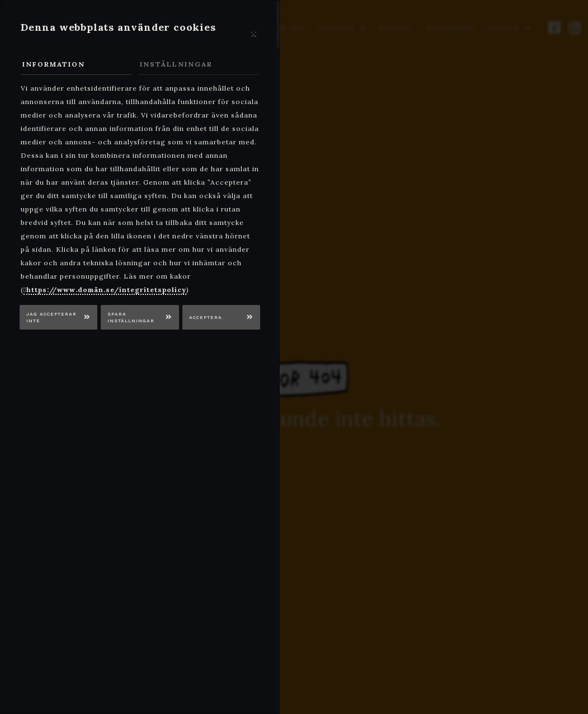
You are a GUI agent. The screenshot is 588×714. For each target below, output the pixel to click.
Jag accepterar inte (51, 318)
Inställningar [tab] (176, 64)
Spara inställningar (131, 318)
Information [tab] (54, 64)
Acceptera (206, 317)
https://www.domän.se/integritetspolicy (106, 290)
